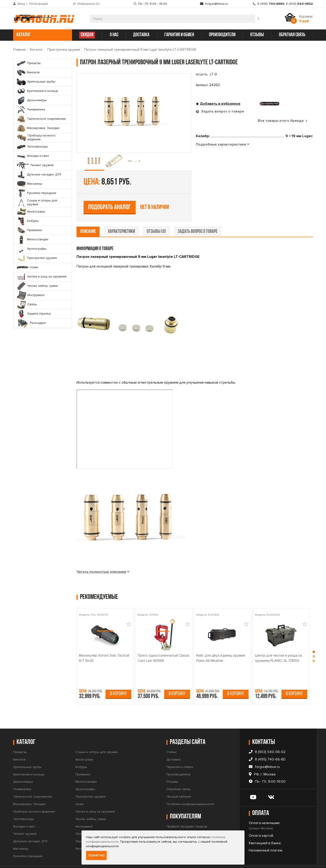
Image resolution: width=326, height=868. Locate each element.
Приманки (83, 760)
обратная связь (292, 35)
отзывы (257, 35)
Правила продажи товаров (187, 812)
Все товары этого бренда (283, 121)
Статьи (171, 738)
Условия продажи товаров (187, 820)
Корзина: (306, 19)
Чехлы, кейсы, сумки (91, 805)
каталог (42, 35)
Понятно (96, 855)
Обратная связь (179, 775)
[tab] (223, 200)
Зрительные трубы (27, 753)
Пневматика (22, 775)
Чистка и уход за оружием (95, 797)
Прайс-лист (175, 827)
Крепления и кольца (29, 760)
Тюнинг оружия (25, 820)
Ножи (79, 790)
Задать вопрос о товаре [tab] (222, 111)
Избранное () (89, 4)
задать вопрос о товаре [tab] (198, 217)
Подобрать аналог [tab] (229, 168)
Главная (19, 50)
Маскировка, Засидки (29, 790)
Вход (21, 4)
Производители (178, 760)
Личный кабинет (179, 783)
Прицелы (20, 738)
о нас (114, 35)
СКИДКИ (87, 35)
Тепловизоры (24, 805)
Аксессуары (84, 745)
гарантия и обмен (179, 35)
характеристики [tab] (121, 217)
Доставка (173, 745)
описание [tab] (88, 217)
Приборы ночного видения (34, 797)
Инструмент (84, 812)
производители (222, 35)
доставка (141, 35)
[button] (314, 639)
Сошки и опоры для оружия (97, 738)
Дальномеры (23, 768)
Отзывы (172, 768)
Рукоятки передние (28, 842)
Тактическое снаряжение (33, 783)
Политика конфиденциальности (190, 790)
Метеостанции (86, 768)
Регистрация (38, 4)
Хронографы (85, 775)
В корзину (118, 680)
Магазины (21, 834)
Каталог (36, 50)
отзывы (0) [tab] (156, 217)
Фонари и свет (24, 812)
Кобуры (81, 753)
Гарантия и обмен (180, 753)
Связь (80, 820)
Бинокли (19, 745)
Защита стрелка (87, 827)
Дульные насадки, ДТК (30, 827)
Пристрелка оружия (64, 50)
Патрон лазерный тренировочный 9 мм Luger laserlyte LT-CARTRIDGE (140, 50)
